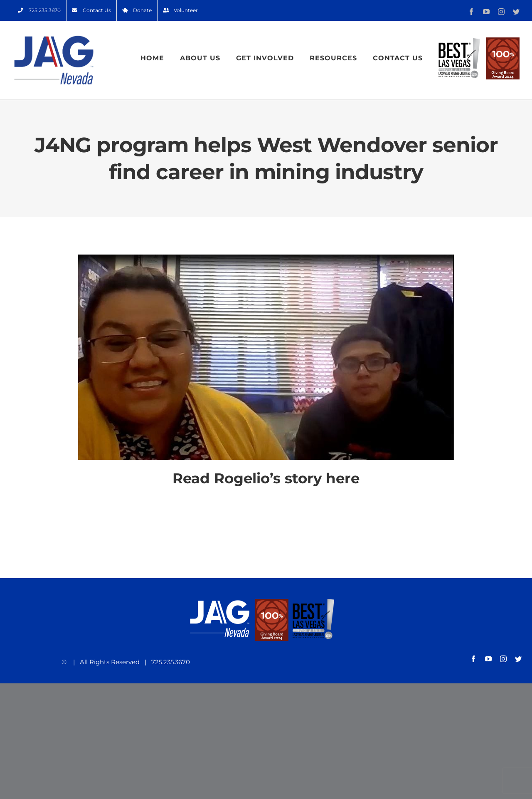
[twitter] (518, 659)
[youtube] (488, 659)
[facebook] (473, 659)
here (343, 478)
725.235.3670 (168, 662)
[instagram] (503, 659)
